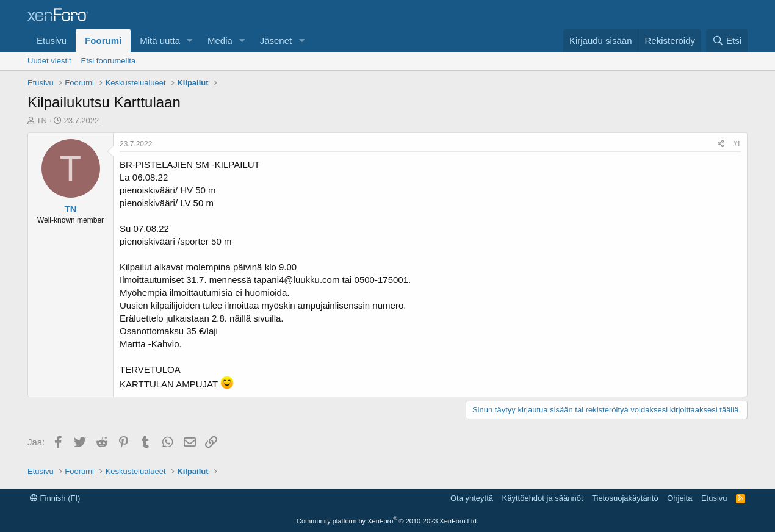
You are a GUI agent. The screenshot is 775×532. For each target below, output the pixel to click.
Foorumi (103, 41)
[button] (190, 41)
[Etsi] (727, 41)
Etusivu (52, 41)
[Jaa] (721, 144)
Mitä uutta (160, 41)
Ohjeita (679, 498)
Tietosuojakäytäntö (625, 498)
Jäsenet (276, 41)
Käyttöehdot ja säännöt (543, 498)
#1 (737, 144)
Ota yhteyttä (472, 498)
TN (42, 120)
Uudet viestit (49, 61)
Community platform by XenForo (387, 521)
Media (220, 41)
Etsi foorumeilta (109, 61)
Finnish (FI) (55, 498)
